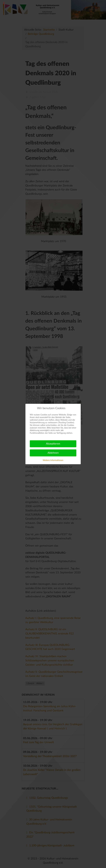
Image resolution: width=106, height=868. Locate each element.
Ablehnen (53, 453)
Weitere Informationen (53, 460)
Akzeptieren (53, 444)
